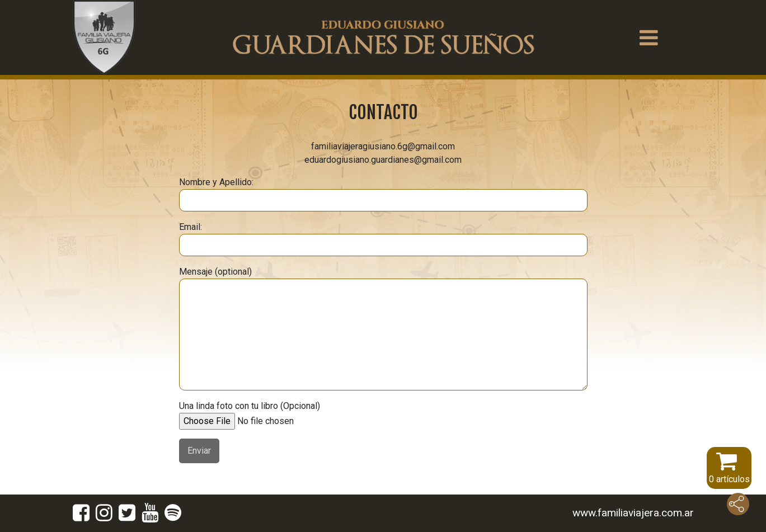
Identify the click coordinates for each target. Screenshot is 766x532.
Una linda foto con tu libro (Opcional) (265, 413)
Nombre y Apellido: (383, 194)
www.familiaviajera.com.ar (633, 513)
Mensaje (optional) (383, 328)
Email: (383, 239)
